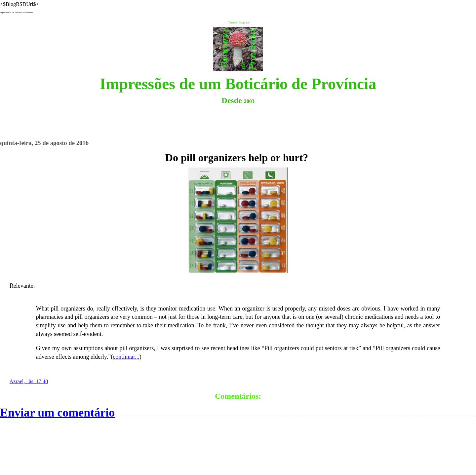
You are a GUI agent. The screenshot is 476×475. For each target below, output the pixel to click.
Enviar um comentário (57, 413)
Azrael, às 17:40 (29, 381)
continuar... (126, 357)
